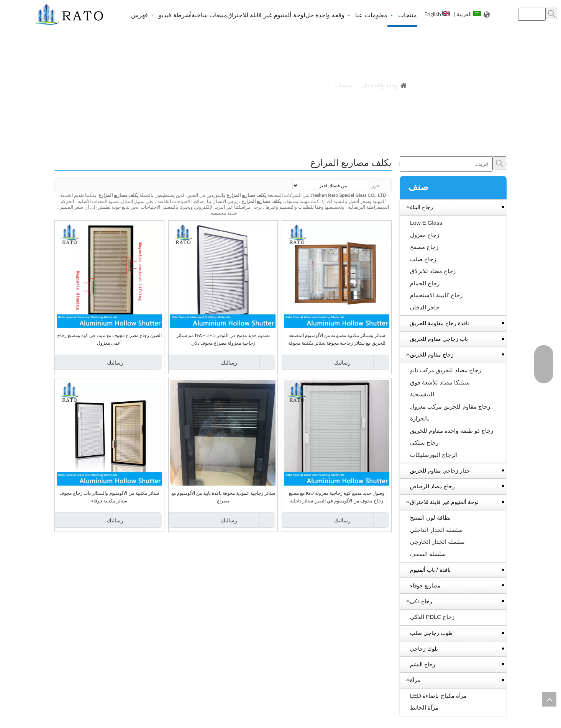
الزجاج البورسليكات (434, 455)
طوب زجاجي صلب (431, 633)
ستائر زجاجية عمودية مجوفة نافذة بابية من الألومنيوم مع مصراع (223, 497)
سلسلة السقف (428, 554)
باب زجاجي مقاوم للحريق (439, 339)
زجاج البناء (422, 207)
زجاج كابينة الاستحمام (436, 295)
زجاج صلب (423, 259)
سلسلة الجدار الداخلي (436, 530)
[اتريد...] (446, 164)
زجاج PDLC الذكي (432, 617)
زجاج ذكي (421, 601)
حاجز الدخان (425, 307)
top (549, 699)
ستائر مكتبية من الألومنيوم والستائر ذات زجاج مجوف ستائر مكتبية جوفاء (109, 497)
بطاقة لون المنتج (430, 518)
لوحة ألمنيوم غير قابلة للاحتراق (444, 502)
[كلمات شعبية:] (551, 13)
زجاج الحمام (425, 283)
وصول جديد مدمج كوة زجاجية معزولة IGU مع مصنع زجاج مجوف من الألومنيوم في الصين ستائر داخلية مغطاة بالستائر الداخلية (337, 497)
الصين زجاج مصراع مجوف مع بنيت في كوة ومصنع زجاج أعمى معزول (109, 339)
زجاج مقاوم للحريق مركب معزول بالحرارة (450, 413)
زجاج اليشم (423, 664)
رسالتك (317, 362)
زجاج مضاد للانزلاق (433, 271)
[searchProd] (532, 14)
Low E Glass (426, 223)
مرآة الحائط (424, 708)
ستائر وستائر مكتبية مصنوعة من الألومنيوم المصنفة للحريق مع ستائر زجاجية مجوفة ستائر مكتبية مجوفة (337, 339)
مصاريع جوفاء (425, 586)
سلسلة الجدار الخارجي (437, 542)
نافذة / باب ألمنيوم (430, 570)
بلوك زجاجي (424, 649)
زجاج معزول (425, 235)
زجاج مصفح (424, 247)
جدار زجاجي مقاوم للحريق (440, 471)
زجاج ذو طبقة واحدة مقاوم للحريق (452, 431)
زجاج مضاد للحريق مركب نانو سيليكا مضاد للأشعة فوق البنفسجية (445, 382)
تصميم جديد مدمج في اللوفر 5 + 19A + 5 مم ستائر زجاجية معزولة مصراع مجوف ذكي (223, 339)
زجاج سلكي (424, 443)
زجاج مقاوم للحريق (432, 355)
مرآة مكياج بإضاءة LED (438, 696)
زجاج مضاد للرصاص (432, 486)
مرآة (415, 680)
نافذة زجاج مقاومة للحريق (440, 323)
